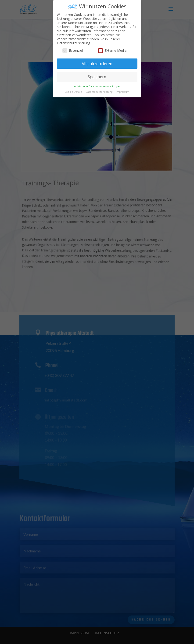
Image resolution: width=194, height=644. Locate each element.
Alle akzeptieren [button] (97, 62)
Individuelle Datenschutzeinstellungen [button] (97, 85)
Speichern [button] (97, 75)
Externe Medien (113, 48)
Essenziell (73, 48)
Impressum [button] (123, 90)
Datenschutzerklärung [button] (99, 90)
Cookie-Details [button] (74, 90)
